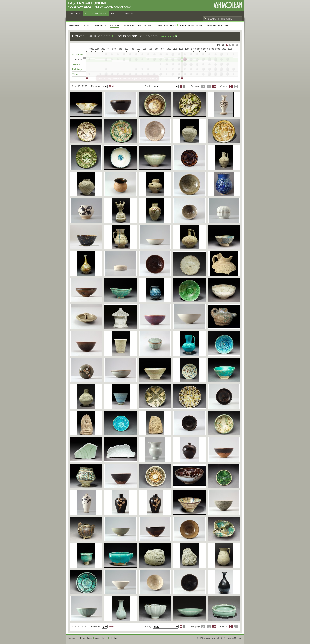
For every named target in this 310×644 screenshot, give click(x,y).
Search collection (217, 25)
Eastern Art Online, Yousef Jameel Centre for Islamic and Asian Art (102, 5)
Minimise (230, 45)
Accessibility (101, 638)
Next (112, 86)
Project (116, 14)
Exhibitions (145, 25)
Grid (231, 86)
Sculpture (77, 55)
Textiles (76, 64)
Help (237, 45)
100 (214, 87)
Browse (115, 25)
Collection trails (165, 25)
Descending (184, 86)
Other (75, 74)
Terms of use (86, 638)
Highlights (100, 25)
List (236, 86)
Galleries (129, 25)
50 (209, 87)
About (86, 25)
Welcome (76, 14)
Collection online (96, 14)
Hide (233, 45)
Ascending (181, 86)
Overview (73, 25)
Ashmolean (228, 5)
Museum (130, 14)
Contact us (115, 638)
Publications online (191, 25)
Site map (72, 638)
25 (203, 87)
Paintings (77, 69)
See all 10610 (167, 36)
